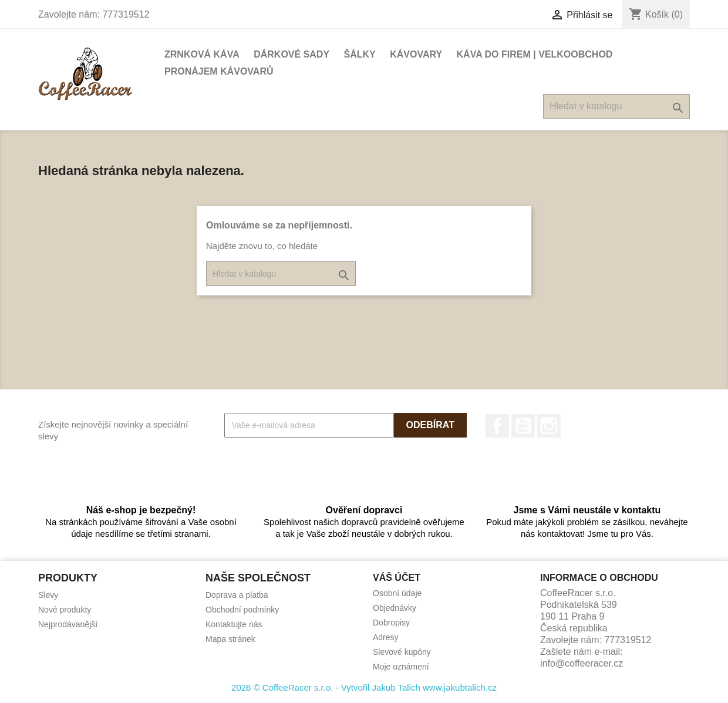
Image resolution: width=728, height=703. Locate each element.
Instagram (549, 426)
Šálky (360, 54)
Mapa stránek (230, 639)
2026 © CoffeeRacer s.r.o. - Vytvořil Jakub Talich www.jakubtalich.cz (364, 687)
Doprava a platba (237, 595)
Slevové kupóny (402, 652)
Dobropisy (391, 623)
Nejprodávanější (68, 624)
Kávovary (416, 54)
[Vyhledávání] (616, 106)
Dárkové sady (291, 54)
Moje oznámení (401, 667)
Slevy (48, 595)
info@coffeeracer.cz (582, 663)
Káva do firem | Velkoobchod (535, 54)
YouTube (523, 426)
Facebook (497, 426)
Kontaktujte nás (234, 624)
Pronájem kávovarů (219, 71)
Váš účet (397, 578)
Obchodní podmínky (242, 610)
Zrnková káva (202, 54)
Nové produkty (65, 610)
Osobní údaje (397, 593)
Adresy (386, 637)
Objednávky (395, 608)
